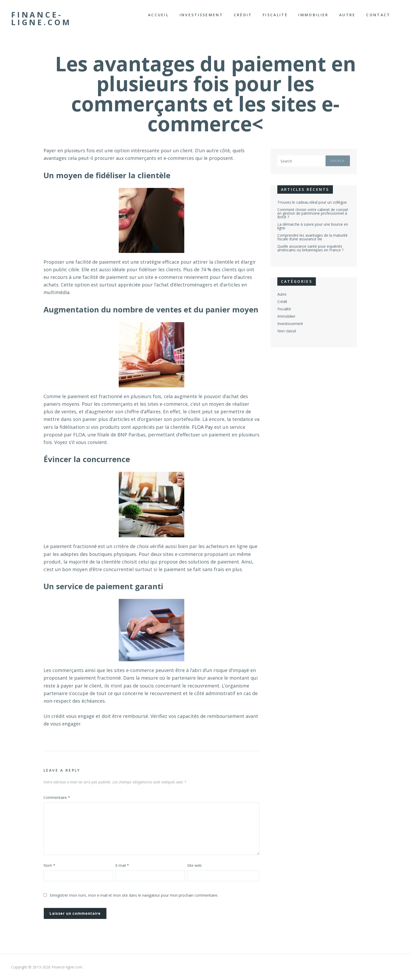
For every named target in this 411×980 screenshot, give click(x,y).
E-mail (122, 865)
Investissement (201, 15)
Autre (347, 15)
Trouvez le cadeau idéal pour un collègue (312, 202)
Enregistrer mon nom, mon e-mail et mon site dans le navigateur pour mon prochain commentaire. (134, 895)
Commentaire (57, 797)
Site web (194, 865)
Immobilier (313, 15)
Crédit (243, 15)
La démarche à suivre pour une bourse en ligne (313, 226)
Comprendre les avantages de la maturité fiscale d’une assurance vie (312, 237)
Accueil (158, 15)
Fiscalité (275, 15)
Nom (49, 865)
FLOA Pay (202, 427)
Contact (378, 15)
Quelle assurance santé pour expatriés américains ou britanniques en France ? (310, 248)
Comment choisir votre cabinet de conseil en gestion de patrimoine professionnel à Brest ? (313, 213)
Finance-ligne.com (41, 18)
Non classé (287, 331)
